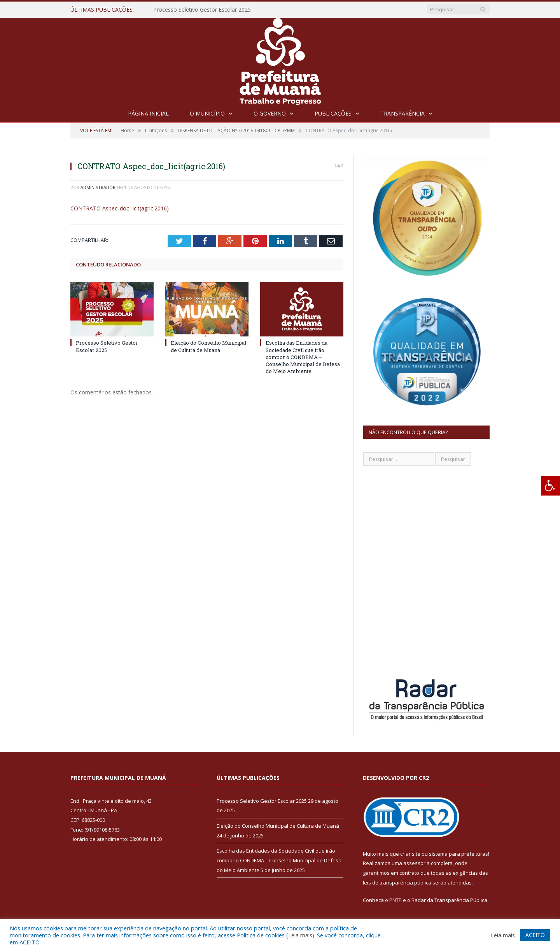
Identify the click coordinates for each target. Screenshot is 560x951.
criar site (410, 854)
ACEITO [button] (535, 935)
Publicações (333, 113)
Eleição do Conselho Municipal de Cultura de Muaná (208, 346)
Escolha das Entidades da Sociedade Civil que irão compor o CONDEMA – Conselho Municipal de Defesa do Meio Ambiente (303, 357)
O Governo (270, 113)
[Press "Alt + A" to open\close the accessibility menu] (550, 486)
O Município (207, 113)
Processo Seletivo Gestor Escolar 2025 (202, 10)
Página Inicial (148, 113)
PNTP (395, 900)
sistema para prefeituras (458, 854)
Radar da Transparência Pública (449, 900)
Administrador (98, 187)
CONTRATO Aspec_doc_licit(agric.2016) (120, 208)
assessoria (416, 863)
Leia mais (300, 935)
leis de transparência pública (397, 883)
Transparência (402, 113)
